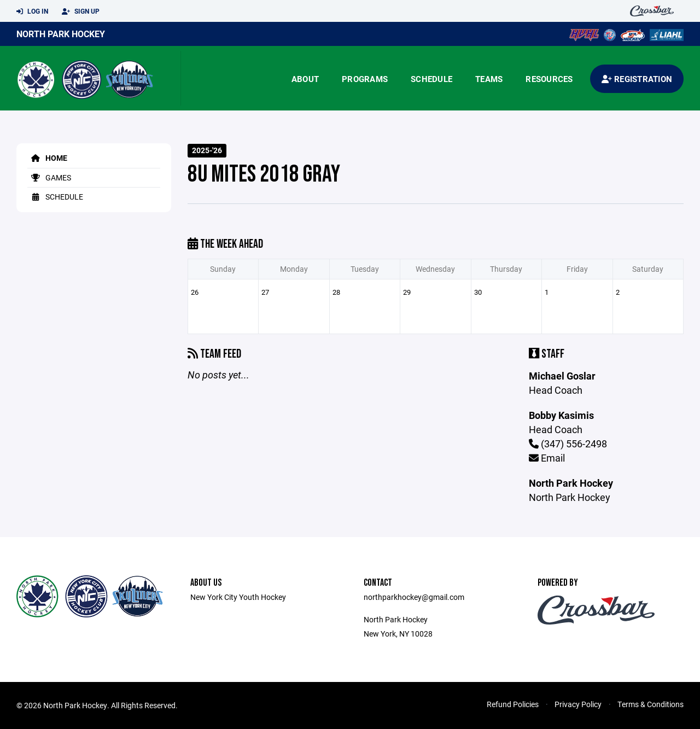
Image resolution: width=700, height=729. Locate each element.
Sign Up (81, 11)
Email (547, 458)
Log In (32, 11)
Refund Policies (513, 704)
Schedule (431, 79)
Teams (489, 79)
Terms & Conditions (651, 704)
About (305, 79)
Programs (365, 79)
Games (49, 177)
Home (47, 158)
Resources (549, 79)
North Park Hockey (61, 34)
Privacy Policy (578, 704)
